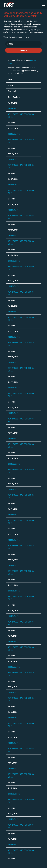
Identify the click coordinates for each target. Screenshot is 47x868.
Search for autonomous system (16, 37)
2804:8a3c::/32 (14, 109)
